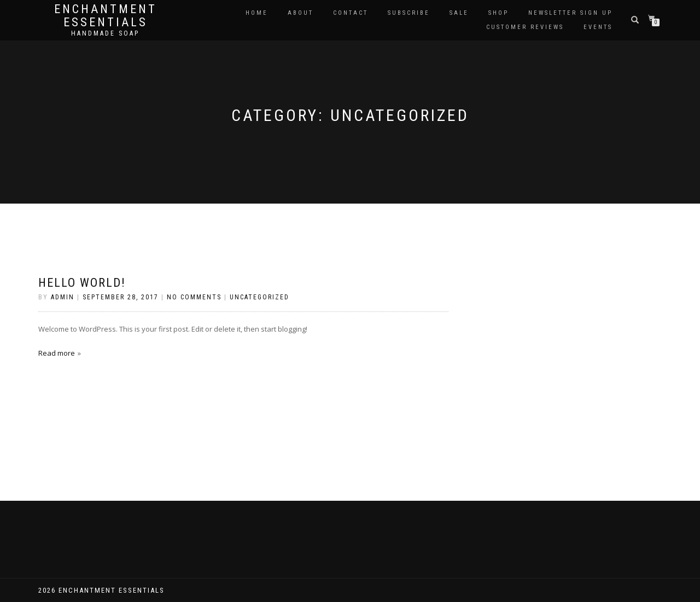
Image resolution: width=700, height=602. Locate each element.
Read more (57, 353)
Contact (351, 13)
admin (63, 297)
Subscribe (409, 13)
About (301, 13)
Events (598, 27)
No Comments (194, 297)
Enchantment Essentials (106, 16)
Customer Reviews (525, 27)
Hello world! (82, 283)
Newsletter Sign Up (570, 13)
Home (257, 13)
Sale (459, 13)
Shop (498, 13)
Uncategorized (259, 297)
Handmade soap (105, 33)
